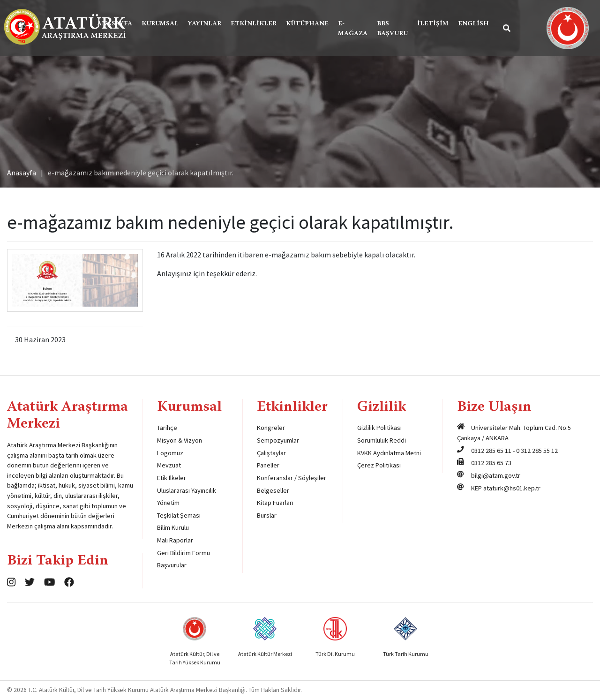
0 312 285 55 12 (537, 451)
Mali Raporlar (175, 540)
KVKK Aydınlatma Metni (389, 453)
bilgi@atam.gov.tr (496, 475)
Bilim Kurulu (173, 527)
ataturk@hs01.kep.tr (512, 488)
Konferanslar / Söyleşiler (292, 478)
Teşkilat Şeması (179, 515)
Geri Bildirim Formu (184, 553)
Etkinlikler (254, 24)
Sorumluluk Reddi (382, 440)
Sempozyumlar (278, 440)
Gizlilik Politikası (379, 428)
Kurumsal (160, 24)
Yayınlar (205, 24)
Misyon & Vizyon (180, 440)
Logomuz (170, 453)
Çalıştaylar (271, 453)
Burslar (267, 515)
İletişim (433, 24)
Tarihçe (167, 428)
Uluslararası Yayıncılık (187, 490)
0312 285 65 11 (491, 451)
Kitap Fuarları (275, 503)
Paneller (268, 465)
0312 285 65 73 (491, 463)
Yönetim (168, 503)
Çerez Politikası (379, 465)
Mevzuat (169, 465)
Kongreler (271, 428)
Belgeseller (273, 490)
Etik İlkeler (172, 478)
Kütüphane (307, 24)
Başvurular (172, 565)
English (473, 24)
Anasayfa (115, 24)
